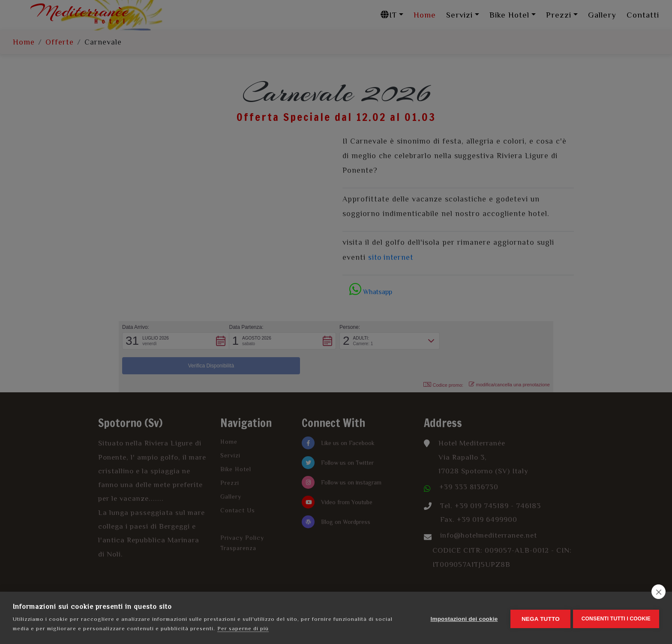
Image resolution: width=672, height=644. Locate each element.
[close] (658, 592)
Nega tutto (538, 618)
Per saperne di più (243, 628)
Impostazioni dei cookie (462, 618)
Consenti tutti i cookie (616, 618)
